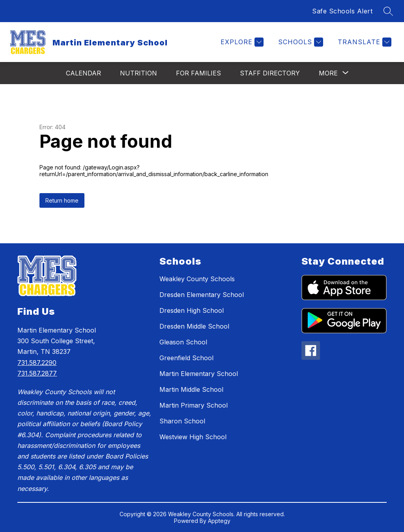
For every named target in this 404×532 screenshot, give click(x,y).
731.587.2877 (37, 373)
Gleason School (183, 342)
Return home (62, 200)
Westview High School (193, 437)
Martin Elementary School (199, 374)
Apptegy (219, 521)
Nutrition (138, 73)
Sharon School (182, 421)
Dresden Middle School (194, 326)
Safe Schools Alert (342, 11)
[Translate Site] (364, 42)
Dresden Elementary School (202, 295)
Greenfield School (186, 358)
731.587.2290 (37, 363)
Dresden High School (192, 310)
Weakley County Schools (197, 279)
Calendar (83, 73)
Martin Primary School (194, 405)
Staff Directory (270, 73)
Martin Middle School (191, 389)
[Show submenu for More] (328, 73)
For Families (198, 73)
